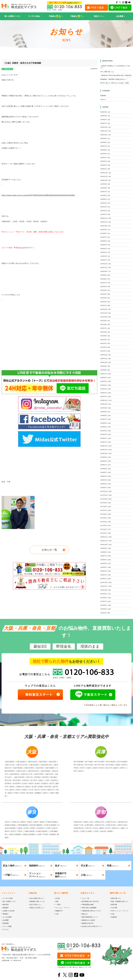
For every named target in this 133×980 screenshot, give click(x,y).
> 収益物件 (113, 917)
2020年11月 (106, 359)
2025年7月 (105, 146)
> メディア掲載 (7, 926)
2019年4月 (106, 431)
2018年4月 (106, 476)
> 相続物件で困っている (37, 901)
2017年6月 (106, 514)
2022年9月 (105, 275)
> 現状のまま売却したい (37, 908)
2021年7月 (105, 328)
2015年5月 (106, 609)
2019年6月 (106, 423)
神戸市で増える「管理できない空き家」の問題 (115, 83)
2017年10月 (106, 499)
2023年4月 (105, 249)
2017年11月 (106, 495)
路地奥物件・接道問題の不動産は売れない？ (114, 79)
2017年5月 (106, 518)
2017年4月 (106, 522)
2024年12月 (106, 173)
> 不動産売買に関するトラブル (91, 911)
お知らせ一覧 (49, 550)
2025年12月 (106, 127)
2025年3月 (105, 161)
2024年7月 (105, 192)
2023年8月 (105, 233)
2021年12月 (106, 309)
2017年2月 (106, 529)
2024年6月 (105, 195)
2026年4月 (105, 112)
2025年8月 (105, 142)
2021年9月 (105, 321)
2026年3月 (105, 116)
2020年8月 (105, 370)
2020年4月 (106, 385)
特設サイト (98, 16)
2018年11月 (106, 450)
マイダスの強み (34, 16)
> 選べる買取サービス (9, 901)
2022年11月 (106, 268)
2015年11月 (106, 586)
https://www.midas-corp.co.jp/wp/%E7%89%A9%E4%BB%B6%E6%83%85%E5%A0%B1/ (38, 195)
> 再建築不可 (58, 911)
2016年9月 (106, 548)
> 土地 (56, 914)
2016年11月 (106, 541)
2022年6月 (105, 287)
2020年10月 (106, 362)
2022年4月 (105, 294)
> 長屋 (56, 901)
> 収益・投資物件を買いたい (119, 901)
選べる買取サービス (12, 16)
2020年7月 (106, 374)
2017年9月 (106, 503)
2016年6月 (106, 560)
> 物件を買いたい (116, 898)
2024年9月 (105, 184)
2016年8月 (106, 552)
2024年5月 (105, 199)
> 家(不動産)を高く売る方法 (90, 901)
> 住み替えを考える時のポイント (91, 926)
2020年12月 (106, 355)
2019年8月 (106, 416)
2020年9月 (105, 366)
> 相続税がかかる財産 (88, 920)
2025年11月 (106, 131)
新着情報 (103, 96)
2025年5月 (105, 154)
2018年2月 (106, 484)
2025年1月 (105, 169)
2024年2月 (105, 211)
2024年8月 (105, 188)
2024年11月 (106, 176)
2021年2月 (105, 347)
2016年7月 (106, 556)
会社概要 (120, 16)
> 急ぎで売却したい (35, 905)
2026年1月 (105, 123)
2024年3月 (105, 207)
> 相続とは (84, 914)
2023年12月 (106, 218)
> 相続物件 (5, 908)
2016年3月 (106, 571)
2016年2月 (106, 575)
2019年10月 (106, 408)
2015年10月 (106, 590)
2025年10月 (106, 135)
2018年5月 (106, 472)
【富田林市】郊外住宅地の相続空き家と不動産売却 (116, 75)
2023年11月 (106, 222)
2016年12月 (106, 537)
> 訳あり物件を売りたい (37, 898)
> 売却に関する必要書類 (88, 908)
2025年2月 (105, 165)
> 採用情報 (5, 923)
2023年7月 (105, 237)
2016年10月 (106, 545)
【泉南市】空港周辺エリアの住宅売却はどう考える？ (115, 67)
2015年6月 (106, 605)
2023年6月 (105, 241)
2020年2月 (106, 393)
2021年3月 (105, 343)
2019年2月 (106, 438)
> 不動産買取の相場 (87, 905)
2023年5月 (105, 245)
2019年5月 (106, 427)
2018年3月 (106, 480)
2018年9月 (106, 457)
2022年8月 (105, 279)
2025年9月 (105, 139)
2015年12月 (106, 582)
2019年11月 (106, 404)
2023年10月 (106, 226)
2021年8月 (105, 324)
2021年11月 (106, 313)
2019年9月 (105, 412)
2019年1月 (106, 442)
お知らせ (7, 69)
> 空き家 (57, 898)
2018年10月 (106, 453)
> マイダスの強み (7, 898)
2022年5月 (105, 290)
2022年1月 (105, 305)
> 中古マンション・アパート (119, 911)
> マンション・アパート (62, 908)
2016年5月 (106, 563)
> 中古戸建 (113, 908)
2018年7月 (106, 465)
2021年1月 (105, 351)
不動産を (55, 16)
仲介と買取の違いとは (107, 72)
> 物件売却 (5, 905)
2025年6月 (105, 150)
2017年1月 (106, 533)
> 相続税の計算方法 (87, 923)
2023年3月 (105, 252)
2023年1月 (105, 260)
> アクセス (5, 929)
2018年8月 (106, 461)
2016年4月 (106, 567)
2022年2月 (105, 302)
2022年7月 (105, 283)
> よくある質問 (7, 917)
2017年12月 (106, 491)
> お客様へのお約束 (8, 911)
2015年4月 (105, 613)
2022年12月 (106, 264)
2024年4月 (105, 203)
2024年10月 (106, 180)
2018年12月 (106, 446)
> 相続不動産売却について (89, 917)
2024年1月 (105, 214)
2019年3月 (106, 434)
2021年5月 (105, 336)
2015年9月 (106, 594)
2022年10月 (106, 271)
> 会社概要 (5, 920)
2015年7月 (106, 601)
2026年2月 (105, 120)
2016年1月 (106, 579)
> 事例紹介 (5, 914)
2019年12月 (106, 400)
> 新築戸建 (113, 905)
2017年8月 (106, 507)
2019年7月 (106, 419)
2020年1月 (106, 397)
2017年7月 (106, 510)
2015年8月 (106, 598)
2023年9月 (105, 230)
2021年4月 (105, 340)
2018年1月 (106, 488)
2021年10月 (106, 317)
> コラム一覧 (85, 898)
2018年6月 (106, 469)
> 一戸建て (58, 905)
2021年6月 (105, 332)
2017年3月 (106, 525)
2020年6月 (106, 378)
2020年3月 (106, 389)
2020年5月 (106, 381)
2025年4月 (105, 158)
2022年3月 (105, 298)
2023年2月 (105, 256)
